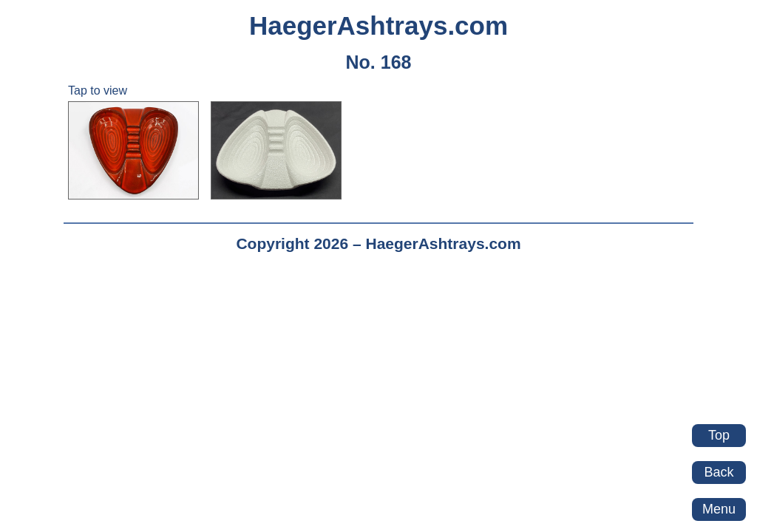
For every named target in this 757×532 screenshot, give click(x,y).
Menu (719, 509)
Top (719, 435)
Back (719, 472)
